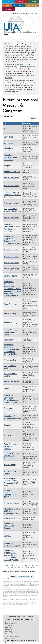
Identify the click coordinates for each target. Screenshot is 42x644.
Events (7, 5)
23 (33, 565)
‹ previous (13, 565)
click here (29, 76)
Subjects (31, 32)
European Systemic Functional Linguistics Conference (12, 195)
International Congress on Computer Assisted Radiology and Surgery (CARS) (11, 349)
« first (6, 565)
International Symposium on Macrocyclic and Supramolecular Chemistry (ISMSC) (11, 555)
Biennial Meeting (10, 323)
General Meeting (10, 276)
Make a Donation (10, 638)
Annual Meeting (10, 314)
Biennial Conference (12, 172)
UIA (11, 22)
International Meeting (12, 519)
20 (23, 565)
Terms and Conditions (12, 643)
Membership (19, 5)
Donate (34, 13)
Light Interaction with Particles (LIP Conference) (12, 456)
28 (19, 567)
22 (29, 565)
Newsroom (9, 9)
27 (16, 567)
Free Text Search (9, 116)
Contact (22, 13)
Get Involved (32, 5)
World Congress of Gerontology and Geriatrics (11, 446)
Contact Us (8, 625)
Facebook (9, 628)
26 (12, 567)
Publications (22, 2)
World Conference (11, 203)
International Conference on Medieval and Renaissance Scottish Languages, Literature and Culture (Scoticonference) (12, 289)
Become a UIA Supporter (12, 636)
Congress (8, 389)
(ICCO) (20, 48)
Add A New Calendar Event (22, 577)
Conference (8, 129)
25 (9, 567)
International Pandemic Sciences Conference (12, 157)
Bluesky (9, 632)
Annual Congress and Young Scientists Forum (12, 332)
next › (27, 567)
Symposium (8, 166)
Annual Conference (11, 178)
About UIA (9, 2)
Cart (28, 13)
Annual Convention (11, 382)
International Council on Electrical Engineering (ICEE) (12, 511)
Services (33, 2)
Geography (23, 32)
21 (26, 565)
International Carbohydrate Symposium (9, 526)
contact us (8, 78)
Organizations (8, 32)
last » (32, 567)
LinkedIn (9, 630)
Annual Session (10, 436)
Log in (16, 13)
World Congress (10, 304)
